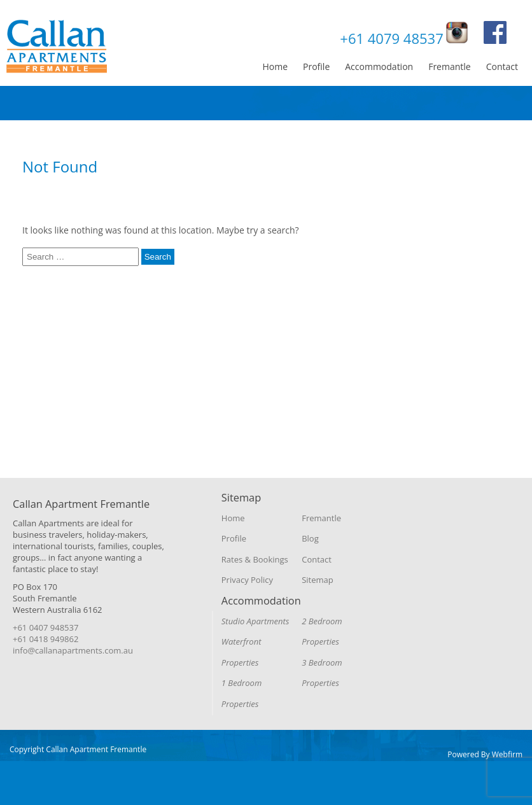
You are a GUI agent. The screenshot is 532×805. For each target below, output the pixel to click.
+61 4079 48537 (391, 38)
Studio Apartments (255, 621)
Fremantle (450, 66)
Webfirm (507, 754)
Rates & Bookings (255, 559)
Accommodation (379, 66)
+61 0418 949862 (45, 639)
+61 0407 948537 (45, 627)
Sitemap (318, 580)
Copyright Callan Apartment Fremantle (78, 749)
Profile (316, 66)
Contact (502, 66)
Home (275, 66)
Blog (310, 538)
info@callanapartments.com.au (73, 650)
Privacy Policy (247, 580)
